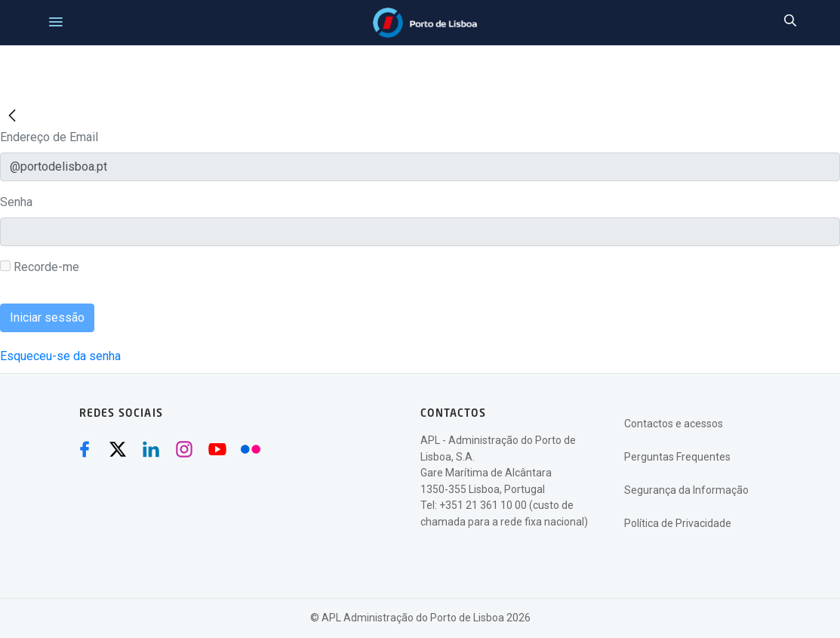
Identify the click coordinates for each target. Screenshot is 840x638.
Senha (16, 202)
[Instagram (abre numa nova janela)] (184, 449)
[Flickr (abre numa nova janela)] (251, 449)
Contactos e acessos (674, 424)
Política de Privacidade (678, 523)
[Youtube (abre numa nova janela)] (217, 449)
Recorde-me (40, 267)
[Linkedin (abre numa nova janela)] (151, 449)
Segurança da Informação (686, 490)
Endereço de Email (49, 137)
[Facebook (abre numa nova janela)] (85, 449)
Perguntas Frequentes (677, 457)
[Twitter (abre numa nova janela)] (118, 449)
